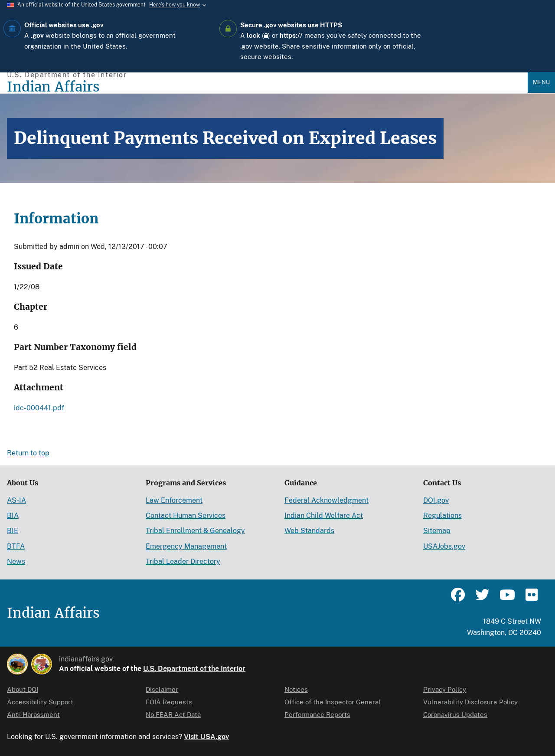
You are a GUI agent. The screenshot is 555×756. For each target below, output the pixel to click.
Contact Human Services (186, 515)
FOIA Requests (169, 702)
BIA (13, 515)
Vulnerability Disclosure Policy (470, 702)
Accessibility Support (40, 702)
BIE (13, 531)
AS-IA (16, 500)
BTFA (16, 546)
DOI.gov (436, 500)
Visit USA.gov (206, 737)
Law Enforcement (174, 500)
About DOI (23, 689)
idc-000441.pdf (39, 408)
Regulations (442, 515)
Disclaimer (162, 689)
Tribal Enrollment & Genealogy (195, 531)
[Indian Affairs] (267, 87)
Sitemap (437, 531)
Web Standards (309, 531)
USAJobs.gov (444, 546)
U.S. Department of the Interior (194, 669)
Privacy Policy (445, 689)
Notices (296, 689)
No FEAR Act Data (173, 715)
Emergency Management (186, 546)
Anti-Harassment (33, 715)
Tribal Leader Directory (183, 561)
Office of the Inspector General (333, 702)
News (16, 561)
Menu (541, 82)
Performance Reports (317, 715)
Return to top (28, 453)
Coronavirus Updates (455, 715)
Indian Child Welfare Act (324, 515)
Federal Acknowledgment (326, 500)
